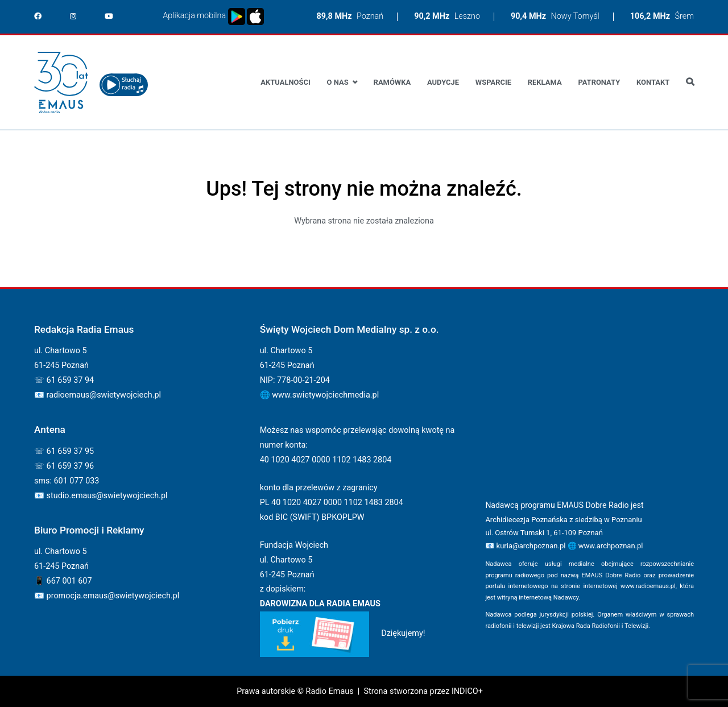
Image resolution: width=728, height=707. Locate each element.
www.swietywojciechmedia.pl (325, 395)
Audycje (443, 82)
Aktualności (285, 82)
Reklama (545, 82)
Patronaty (599, 82)
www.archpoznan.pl (611, 546)
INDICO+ (467, 691)
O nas (338, 82)
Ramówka (392, 82)
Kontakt (653, 82)
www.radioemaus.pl (648, 586)
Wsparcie (493, 82)
